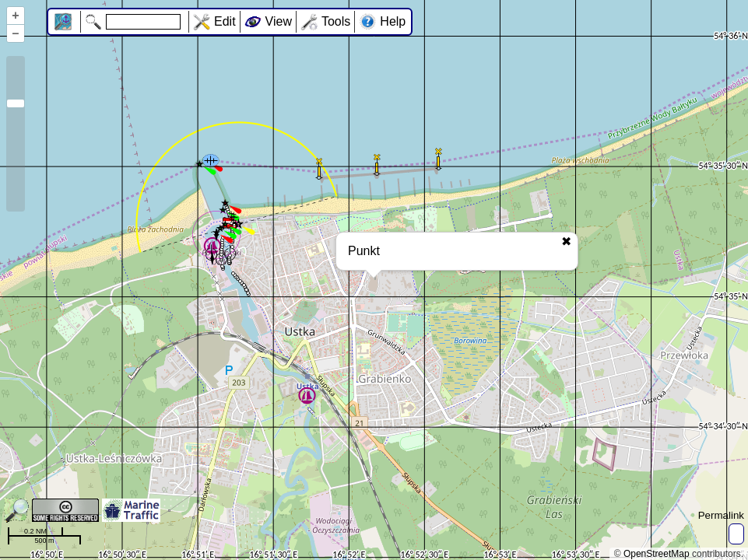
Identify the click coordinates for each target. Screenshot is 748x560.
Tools (336, 21)
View (279, 21)
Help (393, 21)
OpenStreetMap (657, 554)
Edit (225, 21)
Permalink (721, 515)
